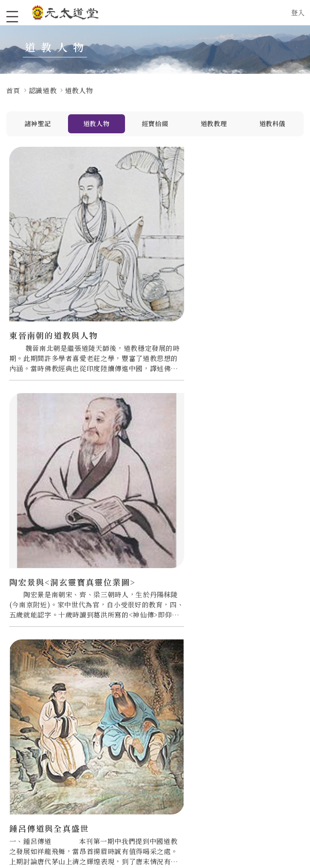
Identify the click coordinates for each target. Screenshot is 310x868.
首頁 (13, 90)
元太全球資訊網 (41, 772)
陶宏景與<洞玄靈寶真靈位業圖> (150, 260)
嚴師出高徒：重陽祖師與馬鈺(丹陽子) (250, 435)
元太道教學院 (41, 799)
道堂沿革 (90, 737)
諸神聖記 (38, 124)
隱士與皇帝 (31, 604)
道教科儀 (273, 124)
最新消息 (146, 737)
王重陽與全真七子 (45, 429)
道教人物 (97, 124)
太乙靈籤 (202, 737)
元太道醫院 (37, 787)
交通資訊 (90, 773)
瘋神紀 (143, 760)
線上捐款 (258, 737)
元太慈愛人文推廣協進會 (41, 740)
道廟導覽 (90, 760)
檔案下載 (202, 784)
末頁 (204, 683)
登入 (298, 12)
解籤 (195, 749)
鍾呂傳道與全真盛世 (246, 254)
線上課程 (202, 760)
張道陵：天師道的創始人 (152, 435)
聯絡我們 (90, 784)
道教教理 (214, 124)
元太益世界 (37, 756)
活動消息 (146, 749)
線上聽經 (202, 773)
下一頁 (179, 683)
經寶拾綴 (155, 124)
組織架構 (90, 749)
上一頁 (128, 683)
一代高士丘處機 (138, 604)
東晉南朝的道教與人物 (54, 254)
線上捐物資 (261, 749)
